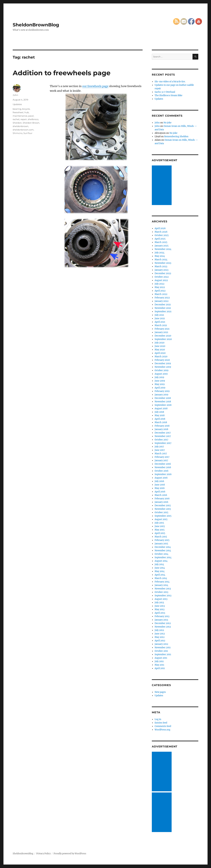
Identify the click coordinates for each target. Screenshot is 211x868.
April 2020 (160, 353)
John (15, 95)
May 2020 (160, 350)
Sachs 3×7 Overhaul (165, 92)
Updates (17, 104)
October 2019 (162, 370)
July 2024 (159, 253)
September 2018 (163, 405)
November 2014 (163, 551)
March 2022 (161, 294)
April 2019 (160, 388)
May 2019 (160, 384)
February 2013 (162, 616)
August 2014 (161, 561)
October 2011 (161, 651)
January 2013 (161, 620)
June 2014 (160, 568)
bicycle (26, 109)
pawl (31, 116)
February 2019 (162, 391)
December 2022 (163, 273)
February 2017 (162, 457)
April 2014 (160, 575)
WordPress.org (162, 730)
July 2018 (159, 412)
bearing (17, 109)
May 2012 (160, 637)
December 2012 (163, 623)
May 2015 (160, 530)
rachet (16, 119)
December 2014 (163, 547)
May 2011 (159, 665)
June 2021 (160, 318)
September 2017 (163, 443)
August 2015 (161, 519)
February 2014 (162, 582)
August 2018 (161, 409)
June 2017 (160, 450)
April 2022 (160, 291)
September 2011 (163, 654)
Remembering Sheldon (176, 137)
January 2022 (162, 301)
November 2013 (163, 589)
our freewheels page (95, 86)
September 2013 (163, 596)
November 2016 (163, 467)
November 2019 (163, 367)
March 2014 (161, 578)
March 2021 (161, 325)
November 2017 (163, 436)
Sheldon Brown (31, 123)
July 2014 (159, 564)
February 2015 (162, 540)
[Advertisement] (162, 186)
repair (24, 119)
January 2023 (161, 270)
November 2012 (163, 627)
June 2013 (160, 606)
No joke (167, 123)
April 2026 (160, 228)
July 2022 (159, 284)
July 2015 (159, 523)
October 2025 (162, 235)
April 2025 (160, 239)
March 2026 (161, 232)
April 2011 (160, 668)
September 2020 (163, 339)
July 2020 (159, 343)
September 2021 (163, 312)
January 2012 (161, 644)
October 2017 (161, 440)
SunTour (28, 133)
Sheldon (17, 123)
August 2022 (161, 280)
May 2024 (160, 256)
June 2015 (160, 526)
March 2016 (161, 495)
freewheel (18, 112)
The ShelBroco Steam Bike (168, 95)
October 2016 (162, 471)
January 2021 (161, 332)
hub (27, 112)
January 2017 (161, 460)
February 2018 (162, 426)
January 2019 (161, 395)
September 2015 (163, 516)
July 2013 (159, 603)
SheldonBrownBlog (36, 25)
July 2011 (159, 661)
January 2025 (162, 246)
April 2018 (160, 419)
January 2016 (161, 502)
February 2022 (162, 298)
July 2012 (159, 630)
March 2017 (161, 454)
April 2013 (160, 613)
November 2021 (163, 308)
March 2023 (161, 266)
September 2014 (163, 557)
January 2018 (161, 429)
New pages (160, 692)
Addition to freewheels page (62, 73)
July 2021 (159, 315)
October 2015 (161, 512)
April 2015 (160, 533)
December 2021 (163, 305)
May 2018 (160, 415)
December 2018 (163, 398)
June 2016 (160, 485)
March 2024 (161, 260)
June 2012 (160, 634)
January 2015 (161, 544)
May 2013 (159, 609)
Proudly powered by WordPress (70, 854)
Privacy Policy (43, 854)
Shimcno (18, 133)
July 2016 (159, 481)
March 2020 (161, 357)
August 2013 (161, 599)
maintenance (20, 116)
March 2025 (161, 242)
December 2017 (163, 433)
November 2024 (163, 249)
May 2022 (160, 287)
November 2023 (163, 263)
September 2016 (163, 474)
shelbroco (33, 119)
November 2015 (163, 509)
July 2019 (159, 377)
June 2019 (160, 381)
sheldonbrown (21, 126)
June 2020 (160, 346)
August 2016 (161, 478)
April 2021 (160, 322)
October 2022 (162, 277)
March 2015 (161, 537)
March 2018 (161, 422)
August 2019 (161, 374)
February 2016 (162, 499)
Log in (158, 719)
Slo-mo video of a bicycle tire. (170, 82)
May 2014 (160, 571)
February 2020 (162, 360)
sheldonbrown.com (23, 130)
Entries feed (161, 723)
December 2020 (163, 336)
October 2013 (161, 592)
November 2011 (163, 648)
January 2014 (161, 585)
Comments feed (163, 726)
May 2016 (160, 488)
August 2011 (161, 658)
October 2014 (161, 554)
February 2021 (162, 329)
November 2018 (163, 402)
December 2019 (163, 363)
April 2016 (160, 492)
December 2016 (163, 464)
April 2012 (160, 641)
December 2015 (163, 506)
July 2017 (159, 447)
